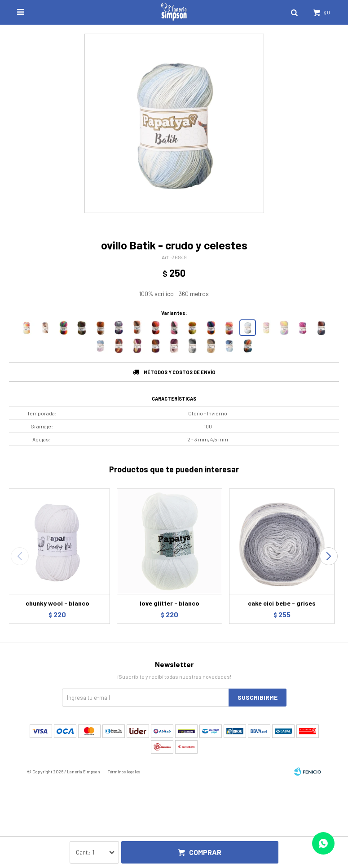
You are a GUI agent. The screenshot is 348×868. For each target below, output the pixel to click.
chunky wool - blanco (57, 603)
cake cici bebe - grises (282, 603)
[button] (328, 556)
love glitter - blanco (170, 603)
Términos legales (124, 772)
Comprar (205, 852)
